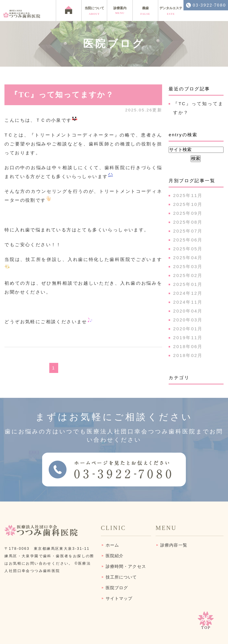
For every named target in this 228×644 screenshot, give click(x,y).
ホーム (112, 545)
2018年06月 (188, 346)
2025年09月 (188, 213)
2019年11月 (188, 338)
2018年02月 (188, 355)
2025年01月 (188, 284)
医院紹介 (115, 556)
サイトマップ (119, 599)
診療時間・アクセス (126, 567)
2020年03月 (188, 320)
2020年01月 (188, 329)
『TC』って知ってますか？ (62, 95)
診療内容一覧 (174, 545)
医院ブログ (117, 588)
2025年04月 (188, 258)
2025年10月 (188, 204)
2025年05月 (188, 249)
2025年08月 (188, 222)
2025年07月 (188, 231)
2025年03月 (188, 266)
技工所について (121, 577)
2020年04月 (188, 311)
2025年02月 (188, 275)
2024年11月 (188, 302)
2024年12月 (188, 293)
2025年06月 (188, 240)
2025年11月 (188, 195)
